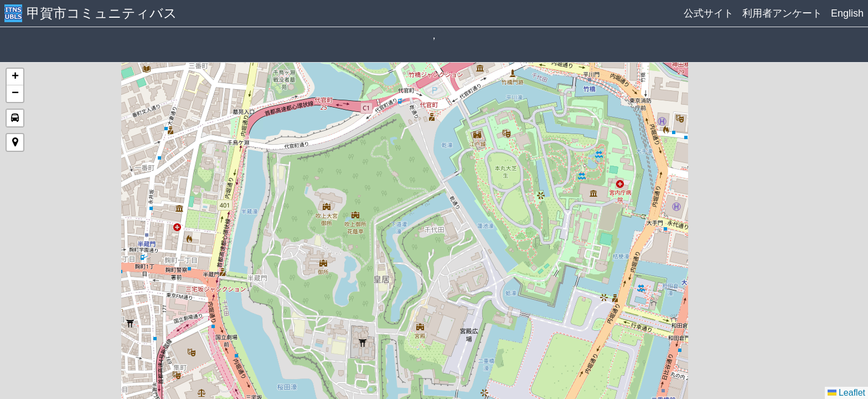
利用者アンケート (782, 13)
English (847, 13)
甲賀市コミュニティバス (102, 13)
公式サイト (709, 13)
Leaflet (846, 393)
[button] (15, 77)
